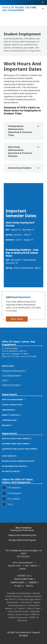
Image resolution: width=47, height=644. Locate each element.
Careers (33, 582)
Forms (5, 408)
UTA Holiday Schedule (11, 404)
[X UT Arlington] (24, 627)
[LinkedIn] (13, 627)
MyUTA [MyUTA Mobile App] (29, 586)
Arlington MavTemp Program (22, 540)
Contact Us (23, 576)
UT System (20, 608)
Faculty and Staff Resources (13, 399)
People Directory (24, 579)
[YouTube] (30, 627)
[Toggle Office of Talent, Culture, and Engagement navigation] (43, 9)
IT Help (18, 586)
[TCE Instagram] (4, 521)
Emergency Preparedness (19, 593)
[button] (17, 323)
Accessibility (13, 602)
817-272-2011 (24, 557)
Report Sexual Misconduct (24, 604)
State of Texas (33, 608)
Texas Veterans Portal (18, 611)
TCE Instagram (14, 521)
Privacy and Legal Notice (29, 599)
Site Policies (26, 602)
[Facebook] (8, 627)
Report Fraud (22, 614)
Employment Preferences (22, 530)
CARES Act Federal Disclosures (24, 616)
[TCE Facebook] (4, 516)
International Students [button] (20, 168)
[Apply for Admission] (23, 563)
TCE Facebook (14, 516)
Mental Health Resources (23, 595)
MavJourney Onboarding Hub (22, 535)
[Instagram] (19, 627)
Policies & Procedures (11, 413)
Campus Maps (17, 582)
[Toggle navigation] (43, 3)
